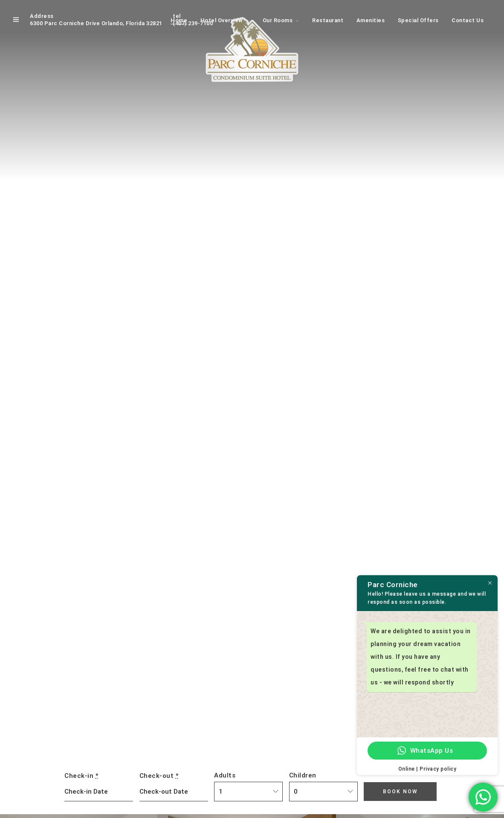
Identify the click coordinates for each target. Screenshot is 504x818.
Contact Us (468, 20)
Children (303, 775)
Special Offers (418, 20)
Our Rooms (278, 20)
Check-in (81, 776)
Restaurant (328, 20)
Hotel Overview (222, 20)
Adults (225, 775)
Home (179, 20)
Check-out (159, 776)
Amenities (371, 20)
